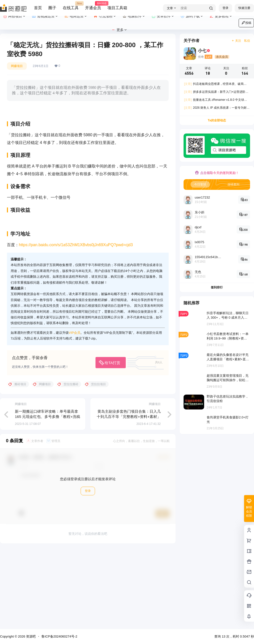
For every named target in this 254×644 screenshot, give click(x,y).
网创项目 (15, 16)
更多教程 (221, 16)
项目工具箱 (117, 8)
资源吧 (30, 636)
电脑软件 (134, 16)
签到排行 (217, 287)
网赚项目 (17, 66)
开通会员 (93, 6)
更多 (119, 30)
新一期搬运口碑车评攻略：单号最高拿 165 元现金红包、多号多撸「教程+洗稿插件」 (48, 495)
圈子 (52, 8)
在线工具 (71, 6)
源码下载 (192, 16)
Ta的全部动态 (217, 120)
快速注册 (244, 8)
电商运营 (76, 16)
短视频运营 (45, 16)
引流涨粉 (105, 16)
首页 (38, 8)
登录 (225, 8)
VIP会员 (75, 411)
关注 (236, 41)
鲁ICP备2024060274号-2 (59, 636)
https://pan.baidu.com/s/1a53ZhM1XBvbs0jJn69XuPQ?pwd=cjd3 (76, 323)
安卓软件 (163, 16)
